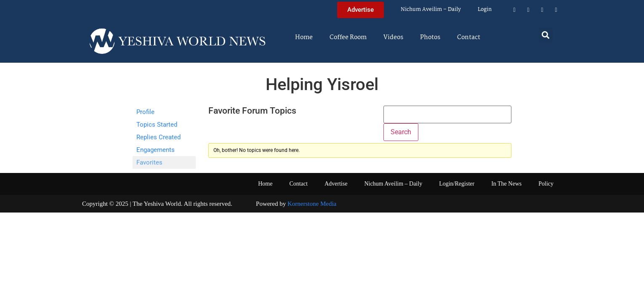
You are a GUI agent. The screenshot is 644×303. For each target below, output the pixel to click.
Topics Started (157, 125)
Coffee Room (348, 37)
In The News (506, 184)
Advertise (336, 184)
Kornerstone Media (312, 204)
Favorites (149, 162)
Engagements (156, 150)
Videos (393, 37)
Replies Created (158, 137)
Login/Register (457, 184)
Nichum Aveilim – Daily (431, 9)
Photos (430, 37)
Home (304, 37)
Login (485, 9)
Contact (469, 37)
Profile (145, 112)
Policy (546, 184)
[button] (546, 35)
